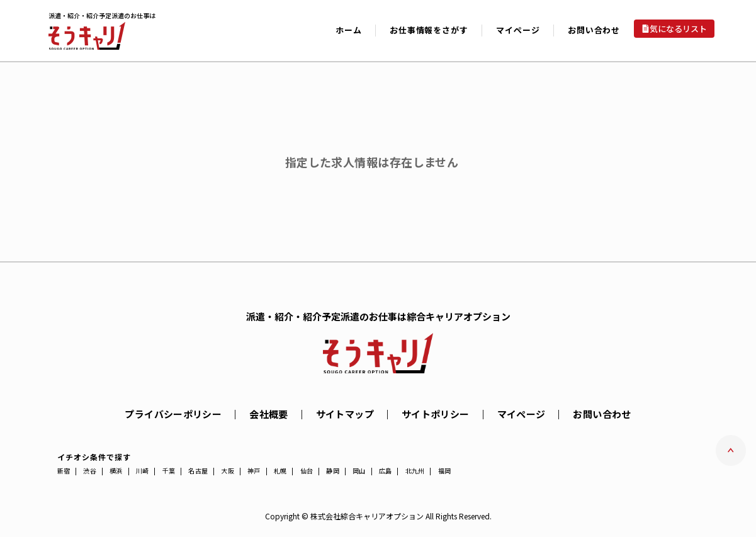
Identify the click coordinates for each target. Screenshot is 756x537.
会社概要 (269, 414)
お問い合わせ (594, 30)
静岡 (333, 471)
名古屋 (198, 471)
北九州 (415, 471)
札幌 (280, 471)
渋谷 (90, 471)
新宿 (64, 471)
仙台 (307, 471)
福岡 (445, 471)
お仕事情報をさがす (429, 30)
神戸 (254, 471)
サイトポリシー (436, 414)
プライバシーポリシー (173, 414)
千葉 (169, 471)
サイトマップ (345, 414)
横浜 (116, 471)
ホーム (348, 30)
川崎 (143, 471)
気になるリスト (678, 29)
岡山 (359, 471)
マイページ (522, 414)
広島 (386, 471)
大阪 (228, 471)
